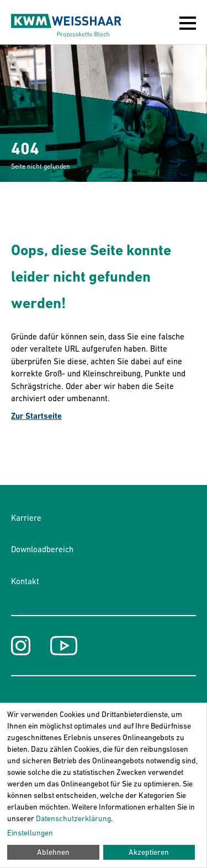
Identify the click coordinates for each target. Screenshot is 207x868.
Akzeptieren (149, 852)
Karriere (26, 518)
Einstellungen (30, 833)
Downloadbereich (42, 549)
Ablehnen (53, 852)
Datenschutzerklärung (73, 818)
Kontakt (25, 581)
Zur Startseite (36, 416)
